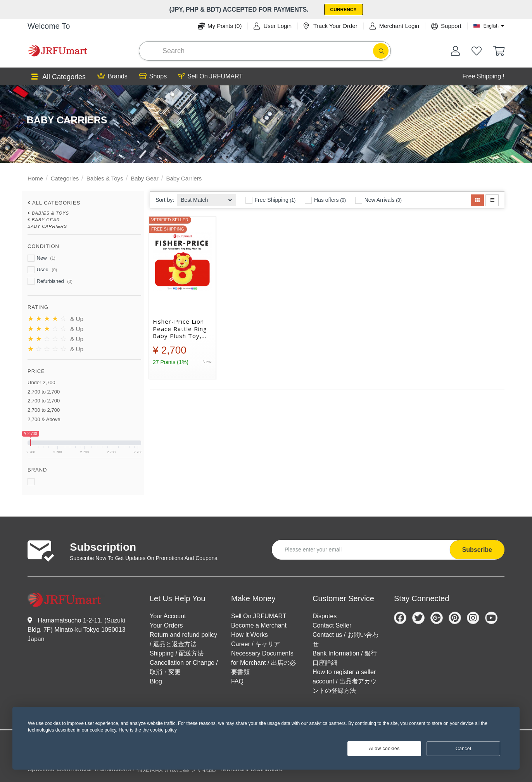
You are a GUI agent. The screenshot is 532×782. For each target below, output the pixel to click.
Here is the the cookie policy (148, 730)
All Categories (59, 77)
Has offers (325, 200)
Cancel (463, 749)
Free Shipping (271, 200)
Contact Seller (332, 625)
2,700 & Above (44, 419)
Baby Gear (145, 178)
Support (446, 26)
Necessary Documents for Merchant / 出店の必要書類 (263, 663)
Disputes (325, 616)
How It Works (250, 635)
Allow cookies (384, 749)
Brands (112, 76)
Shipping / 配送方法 (177, 653)
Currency (344, 10)
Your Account (168, 616)
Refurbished (50, 281)
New (41, 258)
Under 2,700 (41, 382)
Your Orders (166, 625)
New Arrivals (378, 200)
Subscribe (477, 550)
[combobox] (206, 198)
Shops (153, 76)
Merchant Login (394, 26)
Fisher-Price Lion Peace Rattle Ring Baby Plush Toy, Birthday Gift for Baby (180, 329)
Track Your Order (331, 26)
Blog (156, 681)
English (491, 26)
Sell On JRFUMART (211, 76)
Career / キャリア (256, 644)
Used (42, 270)
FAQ (237, 681)
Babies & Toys (105, 178)
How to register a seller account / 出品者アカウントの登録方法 (345, 681)
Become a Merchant (259, 625)
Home (35, 178)
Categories (65, 178)
